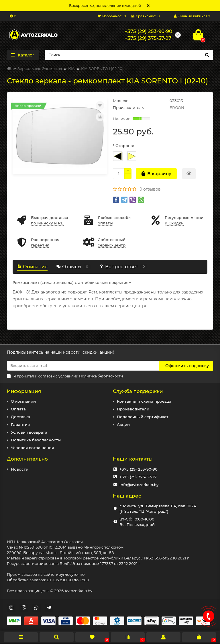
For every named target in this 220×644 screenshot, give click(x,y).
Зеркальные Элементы (40, 68)
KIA (71, 68)
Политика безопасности (36, 440)
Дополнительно (27, 459)
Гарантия (20, 424)
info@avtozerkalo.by (139, 484)
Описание (32, 267)
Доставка (20, 416)
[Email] (83, 366)
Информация (24, 391)
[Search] (129, 55)
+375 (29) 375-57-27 (138, 477)
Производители (133, 409)
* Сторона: (123, 146)
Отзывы (73, 267)
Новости (20, 469)
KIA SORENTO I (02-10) (102, 68)
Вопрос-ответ (123, 267)
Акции (123, 424)
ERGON (177, 107)
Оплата (18, 409)
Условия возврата (29, 432)
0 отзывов (150, 189)
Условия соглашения (32, 447)
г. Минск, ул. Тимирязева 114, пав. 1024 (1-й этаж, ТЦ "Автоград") (158, 508)
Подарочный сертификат (143, 416)
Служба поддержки (138, 391)
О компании (23, 401)
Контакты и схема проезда (144, 401)
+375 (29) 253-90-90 (139, 469)
